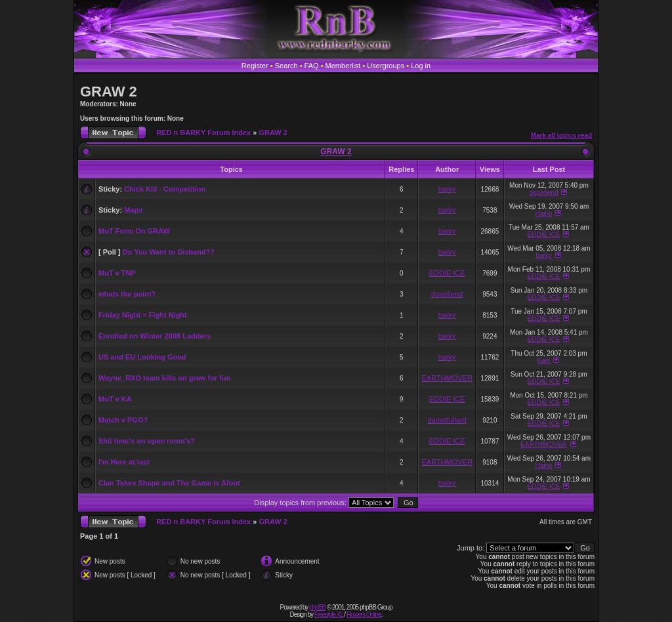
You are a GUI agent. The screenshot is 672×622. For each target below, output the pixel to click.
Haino (543, 214)
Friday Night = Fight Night (143, 315)
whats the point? (127, 294)
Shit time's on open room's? (147, 441)
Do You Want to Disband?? (169, 252)
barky (447, 189)
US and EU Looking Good (142, 357)
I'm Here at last (124, 462)
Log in (421, 66)
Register (255, 66)
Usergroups (386, 66)
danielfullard (447, 420)
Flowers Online (364, 614)
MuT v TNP (117, 273)
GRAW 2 (109, 92)
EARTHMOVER (447, 378)
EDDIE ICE (544, 235)
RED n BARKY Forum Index (203, 133)
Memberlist (343, 66)
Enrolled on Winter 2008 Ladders (155, 336)
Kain (544, 361)
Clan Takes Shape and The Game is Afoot (169, 483)
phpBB (317, 607)
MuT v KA (115, 399)
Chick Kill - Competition (165, 189)
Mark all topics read (561, 135)
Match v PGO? (123, 420)
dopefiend (544, 193)
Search (286, 66)
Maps (133, 210)
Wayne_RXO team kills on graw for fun (164, 378)
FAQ (312, 66)
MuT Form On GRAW (134, 231)
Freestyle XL (329, 614)
